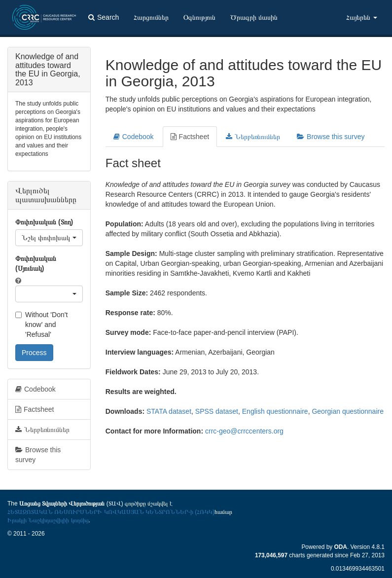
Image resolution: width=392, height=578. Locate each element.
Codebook (134, 137)
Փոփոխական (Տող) (44, 222)
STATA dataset (169, 411)
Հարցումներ (151, 17)
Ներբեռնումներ (253, 137)
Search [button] (104, 17)
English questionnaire (275, 411)
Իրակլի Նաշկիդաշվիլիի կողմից (48, 520)
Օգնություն (199, 17)
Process (34, 353)
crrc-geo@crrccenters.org (244, 431)
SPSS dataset (217, 411)
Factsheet (190, 137)
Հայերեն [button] (362, 17)
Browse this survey (331, 137)
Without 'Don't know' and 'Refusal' (41, 325)
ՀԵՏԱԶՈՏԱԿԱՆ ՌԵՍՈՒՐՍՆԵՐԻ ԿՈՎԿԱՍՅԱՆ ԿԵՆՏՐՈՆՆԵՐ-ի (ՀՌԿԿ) (111, 512)
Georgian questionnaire (348, 411)
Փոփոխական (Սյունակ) (36, 263)
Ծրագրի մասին (254, 17)
